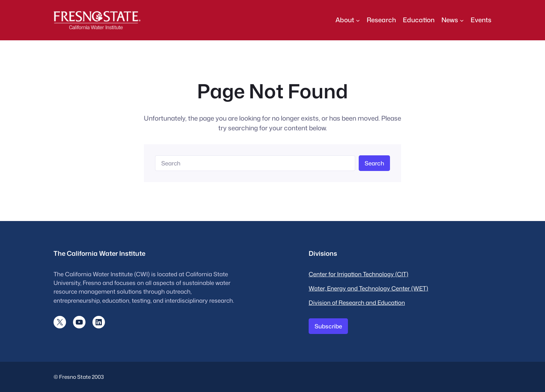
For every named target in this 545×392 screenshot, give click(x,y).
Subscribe (328, 326)
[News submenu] (462, 20)
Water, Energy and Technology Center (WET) (368, 288)
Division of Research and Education (357, 303)
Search (374, 163)
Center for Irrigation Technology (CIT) (359, 274)
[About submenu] (358, 20)
